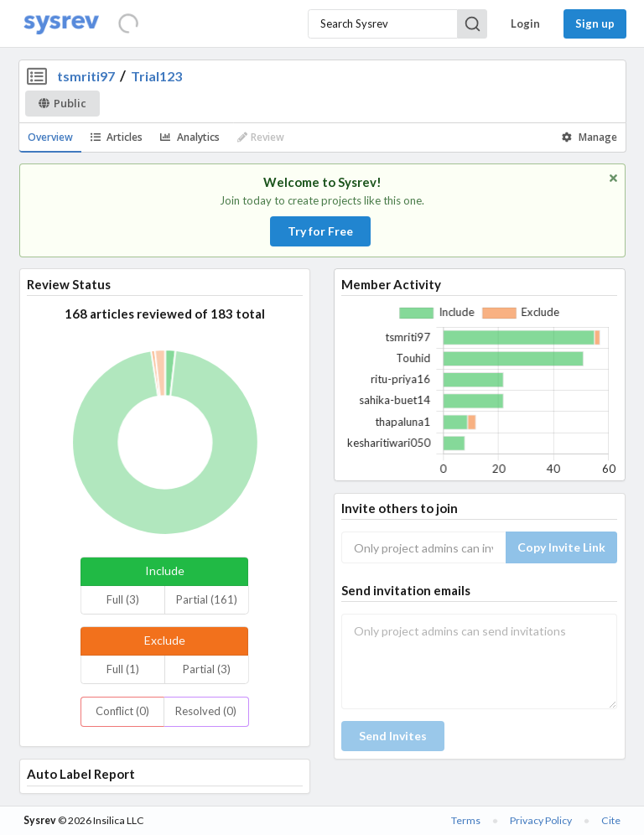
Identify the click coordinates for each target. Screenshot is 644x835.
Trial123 (156, 76)
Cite (611, 820)
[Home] (61, 24)
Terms (466, 820)
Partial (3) (207, 669)
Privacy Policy (541, 820)
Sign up (595, 23)
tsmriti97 (86, 76)
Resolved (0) (206, 711)
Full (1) (123, 669)
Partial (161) (207, 599)
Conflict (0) (122, 711)
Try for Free (320, 231)
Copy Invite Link (561, 547)
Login (525, 23)
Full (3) (123, 599)
